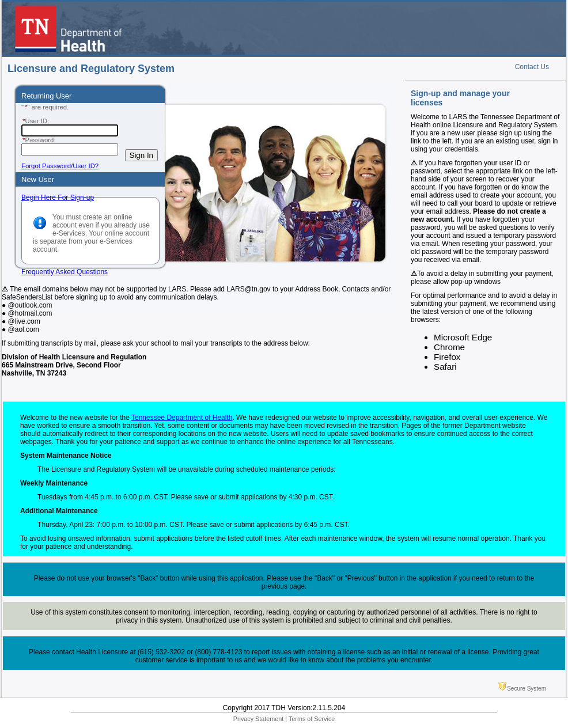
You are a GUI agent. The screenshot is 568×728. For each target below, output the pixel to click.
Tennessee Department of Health (182, 418)
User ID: (35, 121)
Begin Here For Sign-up (58, 198)
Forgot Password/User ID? (60, 166)
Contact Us (532, 67)
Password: (39, 140)
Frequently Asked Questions (65, 272)
